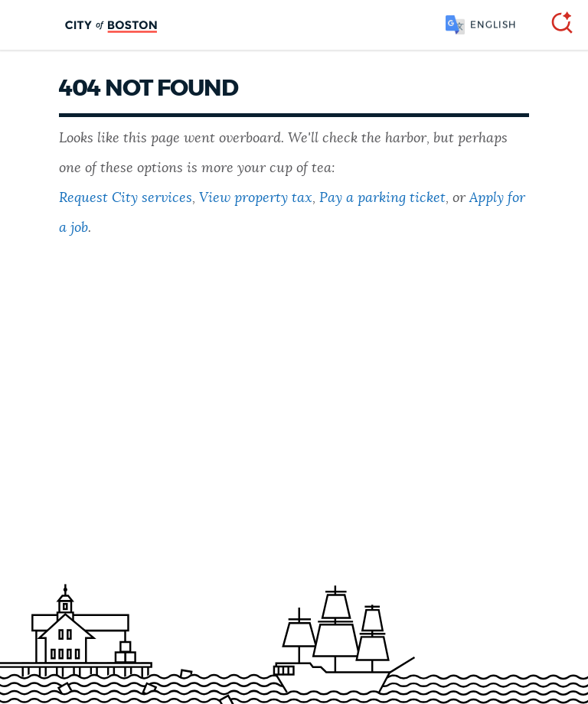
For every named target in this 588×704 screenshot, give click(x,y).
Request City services (126, 198)
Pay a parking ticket (382, 198)
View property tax (256, 198)
